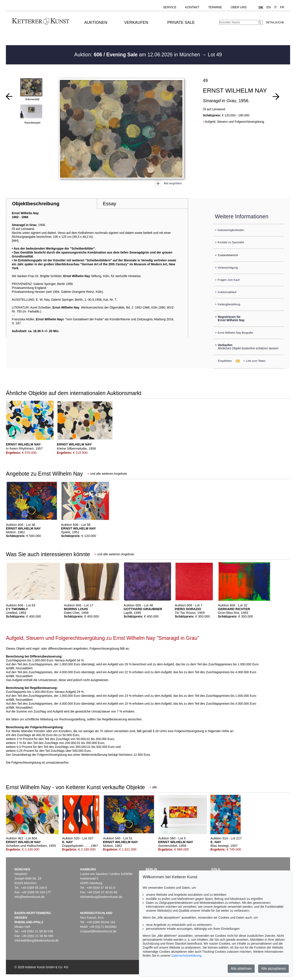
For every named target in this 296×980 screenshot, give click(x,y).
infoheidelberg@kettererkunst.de (37, 940)
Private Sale (181, 22)
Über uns (239, 7)
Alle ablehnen (241, 969)
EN (269, 7)
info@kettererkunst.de (29, 897)
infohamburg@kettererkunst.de (101, 897)
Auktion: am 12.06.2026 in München (138, 55)
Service (170, 7)
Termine (215, 7)
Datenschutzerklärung (186, 956)
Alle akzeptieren (273, 969)
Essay (109, 204)
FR (282, 7)
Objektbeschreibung (36, 204)
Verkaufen (136, 22)
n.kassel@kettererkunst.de (98, 931)
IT (275, 7)
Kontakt (192, 7)
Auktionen (96, 22)
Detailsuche (275, 22)
